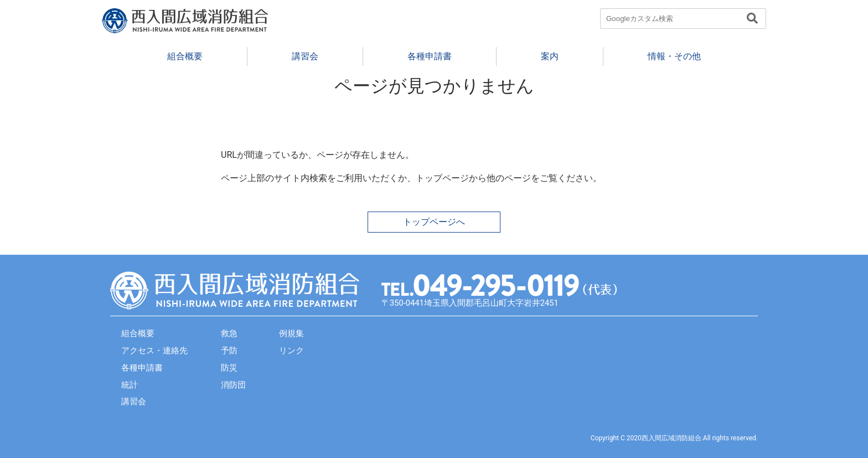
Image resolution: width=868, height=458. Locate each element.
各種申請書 (430, 56)
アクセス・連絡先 (154, 351)
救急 (229, 333)
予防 (229, 351)
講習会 (305, 56)
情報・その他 (674, 56)
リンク (291, 351)
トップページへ (434, 222)
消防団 (233, 385)
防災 (229, 368)
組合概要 (185, 56)
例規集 (291, 333)
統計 (130, 385)
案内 (550, 56)
